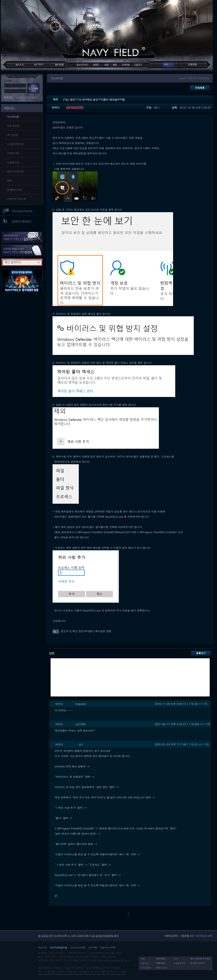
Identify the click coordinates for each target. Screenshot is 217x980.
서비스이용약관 (77, 948)
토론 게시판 (13, 126)
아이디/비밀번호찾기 (28, 97)
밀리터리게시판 (15, 171)
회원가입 (8, 97)
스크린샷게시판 (15, 144)
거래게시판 (13, 153)
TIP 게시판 (12, 135)
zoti (81, 744)
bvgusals (81, 704)
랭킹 (9, 180)
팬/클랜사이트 (14, 190)
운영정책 (92, 948)
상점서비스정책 (107, 948)
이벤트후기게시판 (16, 199)
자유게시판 (13, 117)
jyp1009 (81, 724)
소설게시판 (13, 162)
